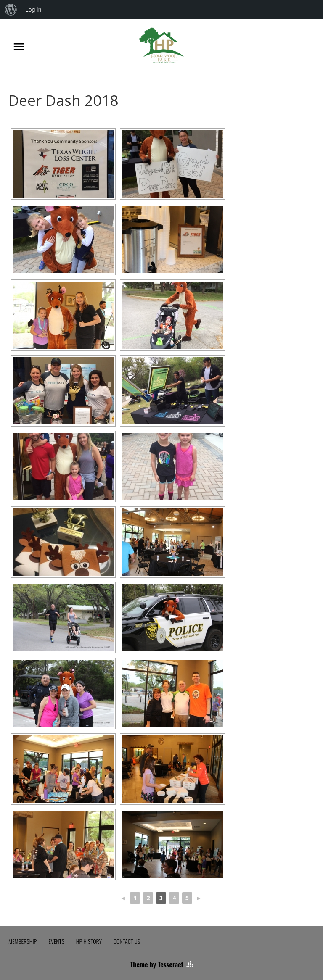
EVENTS (56, 941)
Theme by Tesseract (157, 964)
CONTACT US (127, 941)
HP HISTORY (89, 941)
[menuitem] (11, 10)
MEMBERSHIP (23, 941)
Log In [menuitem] (33, 10)
